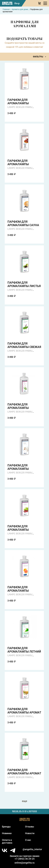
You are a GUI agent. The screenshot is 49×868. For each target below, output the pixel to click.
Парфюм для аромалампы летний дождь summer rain (24, 650)
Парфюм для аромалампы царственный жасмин (18, 406)
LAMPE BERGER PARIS (19, 107)
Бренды (6, 827)
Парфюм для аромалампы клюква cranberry (22, 528)
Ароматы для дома (20, 9)
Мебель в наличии (24, 811)
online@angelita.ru (24, 863)
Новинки (7, 833)
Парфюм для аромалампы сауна (23, 223)
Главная (6, 9)
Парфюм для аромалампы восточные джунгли (24, 163)
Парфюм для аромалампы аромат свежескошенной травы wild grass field (24, 711)
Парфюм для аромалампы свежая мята (24, 345)
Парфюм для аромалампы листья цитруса (24, 284)
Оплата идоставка (7, 841)
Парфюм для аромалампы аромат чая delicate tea (24, 772)
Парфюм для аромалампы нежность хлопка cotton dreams (22, 467)
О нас (28, 840)
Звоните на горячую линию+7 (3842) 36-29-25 (25, 857)
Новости (30, 833)
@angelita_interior (32, 849)
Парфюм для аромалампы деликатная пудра (22, 102)
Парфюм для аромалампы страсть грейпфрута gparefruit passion (23, 589)
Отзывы (30, 827)
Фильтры (40, 57)
